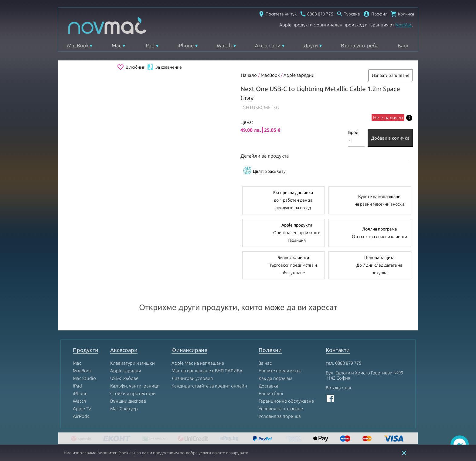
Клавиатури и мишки (133, 363)
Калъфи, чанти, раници (135, 386)
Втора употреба (360, 45)
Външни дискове (128, 401)
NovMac (404, 25)
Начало (249, 75)
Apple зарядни (299, 75)
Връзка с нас (339, 388)
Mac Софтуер (124, 409)
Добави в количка (390, 138)
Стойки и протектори (133, 393)
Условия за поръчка (280, 416)
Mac (117, 45)
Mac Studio (84, 378)
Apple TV (82, 409)
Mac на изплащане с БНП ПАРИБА (207, 371)
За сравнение (164, 67)
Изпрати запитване (391, 75)
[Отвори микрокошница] (402, 14)
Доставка (269, 386)
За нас (265, 363)
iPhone (186, 45)
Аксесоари (268, 45)
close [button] (404, 453)
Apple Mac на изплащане (198, 363)
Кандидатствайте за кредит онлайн (209, 386)
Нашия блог (271, 393)
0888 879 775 (348, 363)
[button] (375, 14)
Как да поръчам (275, 378)
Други (311, 45)
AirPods (81, 416)
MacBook (78, 45)
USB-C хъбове (124, 378)
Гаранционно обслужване (286, 401)
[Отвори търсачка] (348, 14)
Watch (224, 45)
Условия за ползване (281, 409)
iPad (150, 45)
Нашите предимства (280, 371)
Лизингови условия (192, 378)
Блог (403, 45)
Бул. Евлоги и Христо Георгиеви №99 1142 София (364, 375)
